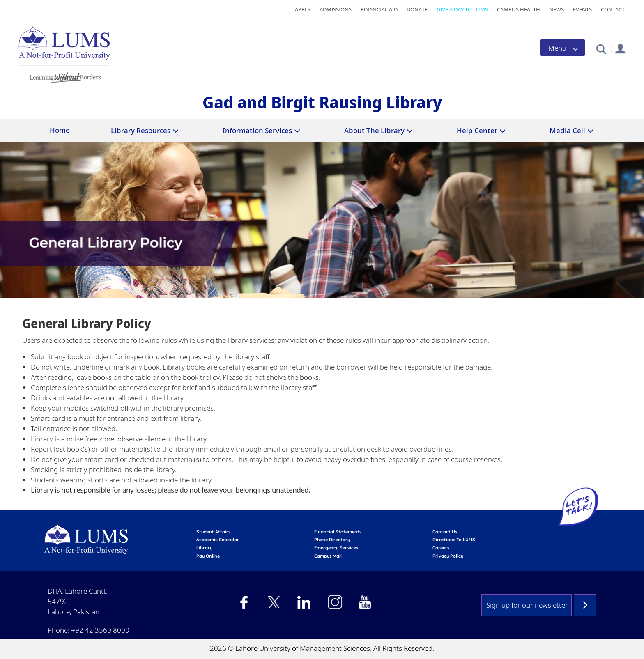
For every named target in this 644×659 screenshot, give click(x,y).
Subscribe (585, 605)
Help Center (477, 130)
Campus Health (519, 9)
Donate (417, 9)
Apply (303, 9)
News (557, 9)
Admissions (336, 9)
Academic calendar (218, 540)
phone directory (332, 540)
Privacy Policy (448, 556)
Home (60, 130)
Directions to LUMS (454, 540)
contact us (445, 532)
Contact (613, 9)
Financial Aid (379, 9)
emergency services (336, 548)
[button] (601, 49)
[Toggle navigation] (563, 48)
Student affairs (213, 532)
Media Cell (567, 130)
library (204, 548)
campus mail (328, 556)
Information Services (257, 130)
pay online (208, 556)
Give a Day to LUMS (462, 9)
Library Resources (141, 130)
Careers (441, 548)
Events (582, 9)
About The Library (374, 130)
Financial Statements (338, 532)
